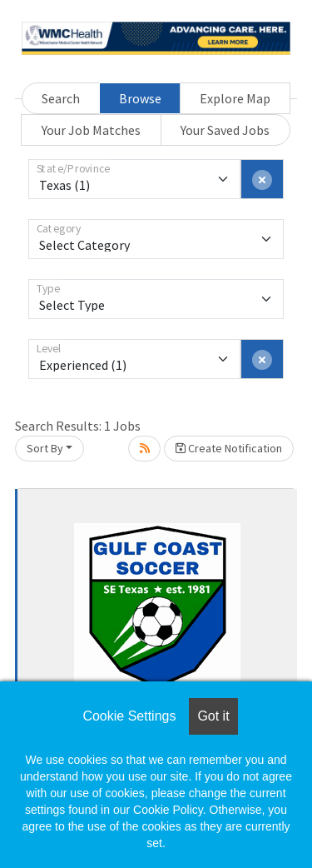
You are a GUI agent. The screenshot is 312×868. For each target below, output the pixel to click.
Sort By (45, 448)
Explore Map (235, 98)
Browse (140, 98)
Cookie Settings (129, 716)
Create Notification (229, 448)
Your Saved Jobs (225, 130)
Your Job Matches (91, 130)
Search (61, 98)
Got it (213, 716)
